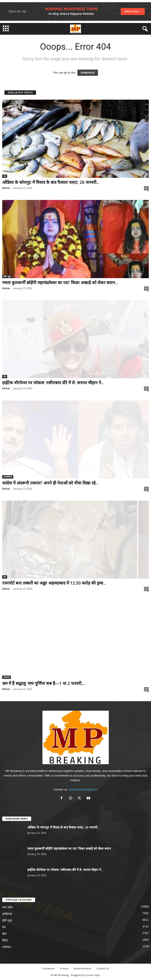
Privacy (64, 968)
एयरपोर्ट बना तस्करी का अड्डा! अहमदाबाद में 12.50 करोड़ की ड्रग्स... (54, 583)
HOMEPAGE (88, 73)
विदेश (5, 940)
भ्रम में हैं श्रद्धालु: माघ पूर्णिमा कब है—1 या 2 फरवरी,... (44, 683)
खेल (4, 934)
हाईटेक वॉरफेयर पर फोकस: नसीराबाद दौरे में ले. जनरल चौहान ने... (53, 383)
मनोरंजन (7, 947)
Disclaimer (49, 968)
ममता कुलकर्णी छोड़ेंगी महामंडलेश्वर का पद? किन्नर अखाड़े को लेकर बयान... (60, 283)
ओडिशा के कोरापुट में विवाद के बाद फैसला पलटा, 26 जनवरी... (51, 182)
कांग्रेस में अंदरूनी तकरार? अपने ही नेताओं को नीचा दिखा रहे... (50, 483)
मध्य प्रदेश (8, 907)
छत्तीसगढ (7, 914)
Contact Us (103, 968)
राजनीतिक (8, 477)
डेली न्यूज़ (7, 276)
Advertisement (82, 968)
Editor (6, 188)
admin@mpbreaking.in (83, 789)
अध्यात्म (7, 677)
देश (5, 176)
